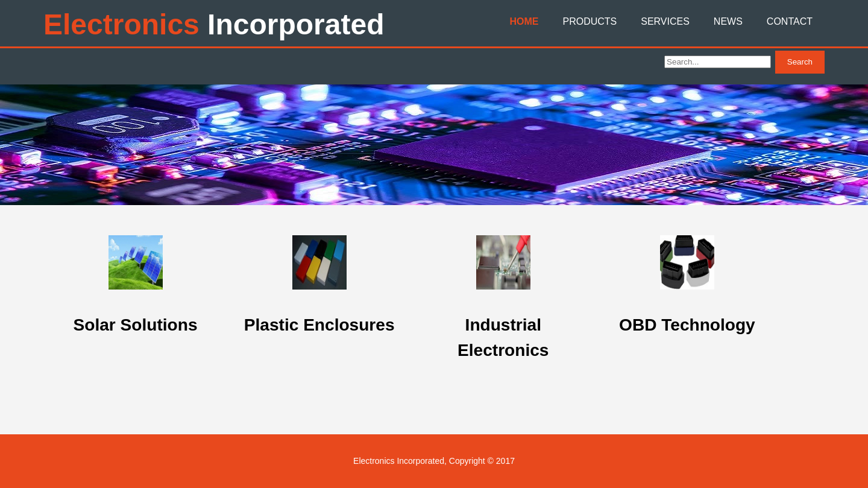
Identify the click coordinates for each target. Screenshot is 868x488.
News (728, 21)
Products (590, 21)
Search (800, 62)
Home (524, 21)
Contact (790, 21)
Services (665, 21)
